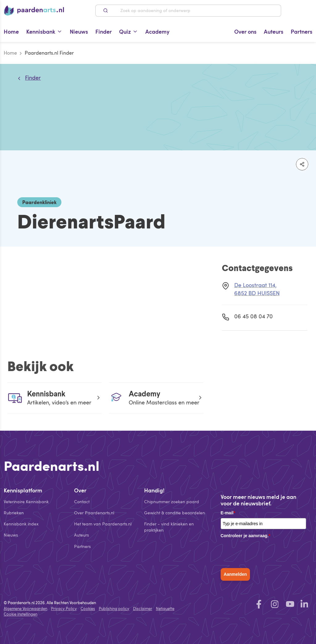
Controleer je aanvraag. (245, 536)
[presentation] (268, 553)
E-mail (228, 513)
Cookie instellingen (21, 614)
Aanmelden (235, 574)
